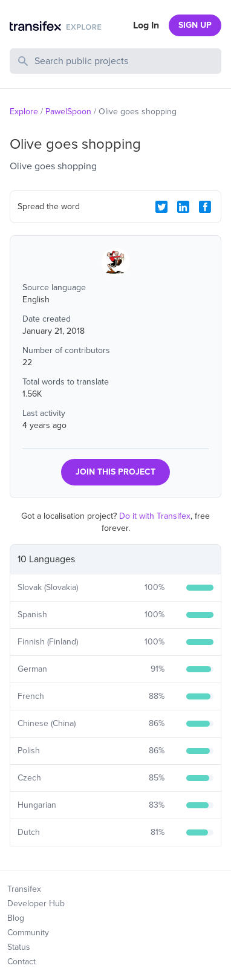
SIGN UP (195, 25)
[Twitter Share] (161, 207)
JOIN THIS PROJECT (115, 472)
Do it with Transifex (155, 516)
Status (19, 947)
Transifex (24, 889)
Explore (24, 112)
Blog (16, 918)
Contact (21, 962)
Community (28, 933)
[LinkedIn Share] (183, 207)
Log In (146, 25)
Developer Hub (36, 904)
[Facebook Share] (205, 207)
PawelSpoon (68, 112)
